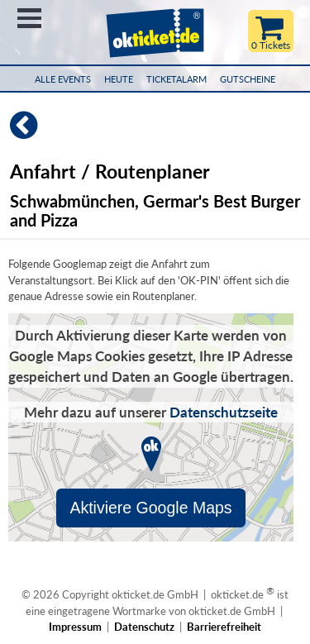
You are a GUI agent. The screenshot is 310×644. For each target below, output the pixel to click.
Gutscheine (248, 79)
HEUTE (119, 79)
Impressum (75, 627)
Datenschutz (144, 627)
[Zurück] (19, 132)
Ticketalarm (176, 79)
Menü (29, 18)
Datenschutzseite (224, 412)
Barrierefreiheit (224, 627)
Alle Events (63, 79)
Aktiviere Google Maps (150, 508)
